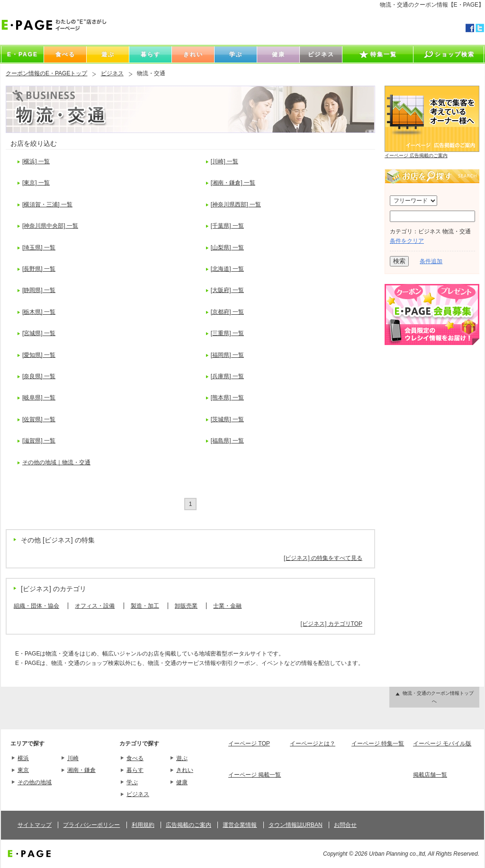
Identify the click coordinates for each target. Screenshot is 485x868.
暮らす (135, 770)
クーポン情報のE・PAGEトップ (46, 73)
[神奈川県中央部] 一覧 (50, 226)
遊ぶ (182, 758)
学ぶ (132, 782)
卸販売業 (186, 606)
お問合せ (345, 825)
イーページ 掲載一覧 (255, 775)
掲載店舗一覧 (430, 775)
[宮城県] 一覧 (39, 333)
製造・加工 (145, 606)
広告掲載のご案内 (189, 825)
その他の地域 (35, 782)
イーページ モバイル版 (442, 744)
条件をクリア (407, 241)
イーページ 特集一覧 (378, 744)
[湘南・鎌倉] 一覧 (233, 183)
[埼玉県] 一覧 (39, 248)
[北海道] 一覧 (227, 269)
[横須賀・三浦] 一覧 (47, 204)
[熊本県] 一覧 (227, 398)
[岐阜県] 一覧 (39, 398)
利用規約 (143, 825)
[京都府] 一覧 (227, 312)
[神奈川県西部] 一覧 (236, 204)
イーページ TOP (249, 744)
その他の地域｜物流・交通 (56, 462)
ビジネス (112, 73)
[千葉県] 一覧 (227, 226)
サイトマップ (35, 825)
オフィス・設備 (95, 606)
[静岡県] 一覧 (39, 290)
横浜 (23, 758)
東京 (23, 770)
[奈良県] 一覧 (39, 376)
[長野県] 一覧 (39, 269)
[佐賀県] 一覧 (39, 419)
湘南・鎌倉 (81, 770)
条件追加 (431, 261)
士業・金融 (227, 606)
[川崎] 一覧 (225, 161)
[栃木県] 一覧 (39, 312)
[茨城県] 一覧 (227, 419)
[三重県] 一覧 (227, 333)
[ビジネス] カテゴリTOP (332, 624)
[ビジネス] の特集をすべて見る (323, 558)
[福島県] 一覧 (227, 441)
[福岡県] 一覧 (227, 355)
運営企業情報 (240, 825)
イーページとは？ (313, 744)
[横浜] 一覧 (36, 161)
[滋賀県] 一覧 (39, 441)
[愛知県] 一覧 (39, 355)
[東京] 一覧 (36, 183)
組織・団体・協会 (36, 606)
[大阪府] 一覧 (227, 290)
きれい (185, 770)
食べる (135, 758)
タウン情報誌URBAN (296, 825)
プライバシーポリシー (91, 825)
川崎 (73, 758)
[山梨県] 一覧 (227, 248)
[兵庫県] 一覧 (227, 376)
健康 (182, 782)
